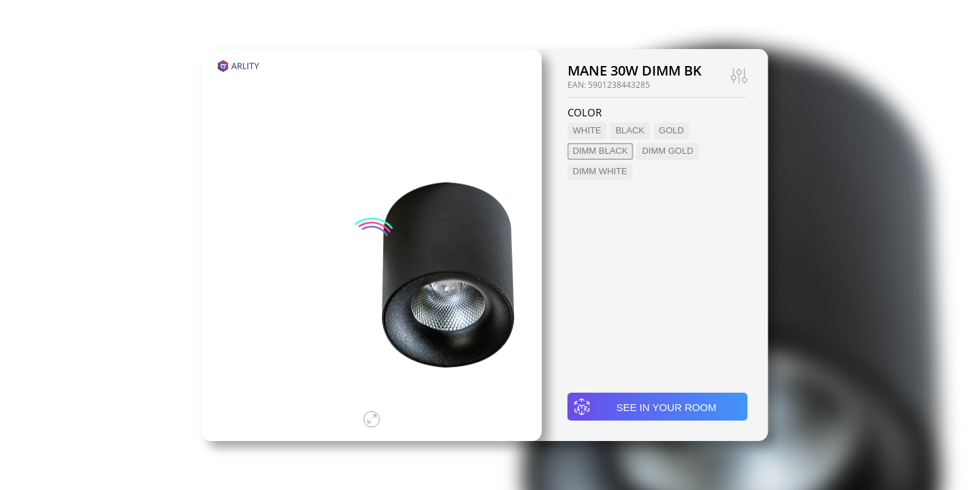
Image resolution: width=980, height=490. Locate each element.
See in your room (645, 407)
